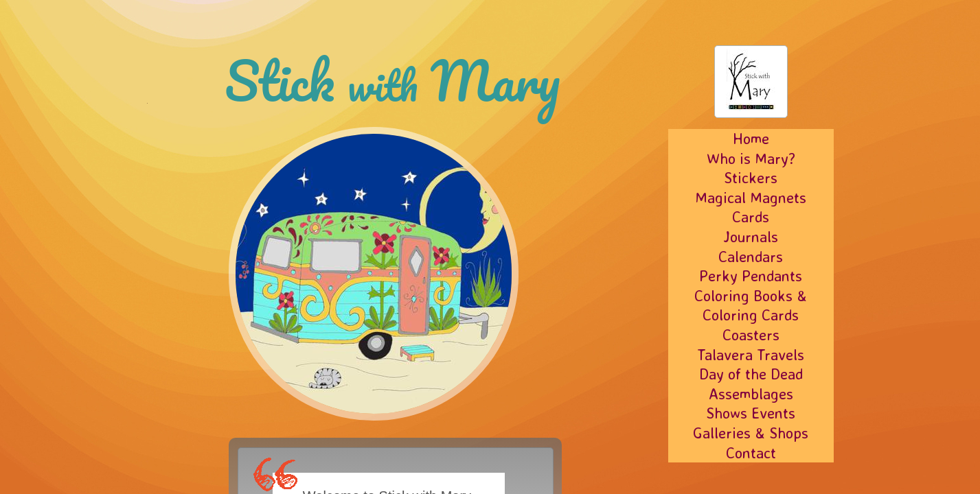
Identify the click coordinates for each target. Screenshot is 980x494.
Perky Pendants (751, 275)
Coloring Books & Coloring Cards (751, 305)
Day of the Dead (751, 374)
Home (751, 138)
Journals (751, 236)
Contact (751, 452)
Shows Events (751, 413)
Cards (751, 216)
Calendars (751, 256)
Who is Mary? (751, 158)
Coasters (751, 334)
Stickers (751, 177)
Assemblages (751, 393)
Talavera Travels (751, 354)
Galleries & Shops (751, 433)
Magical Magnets (751, 197)
